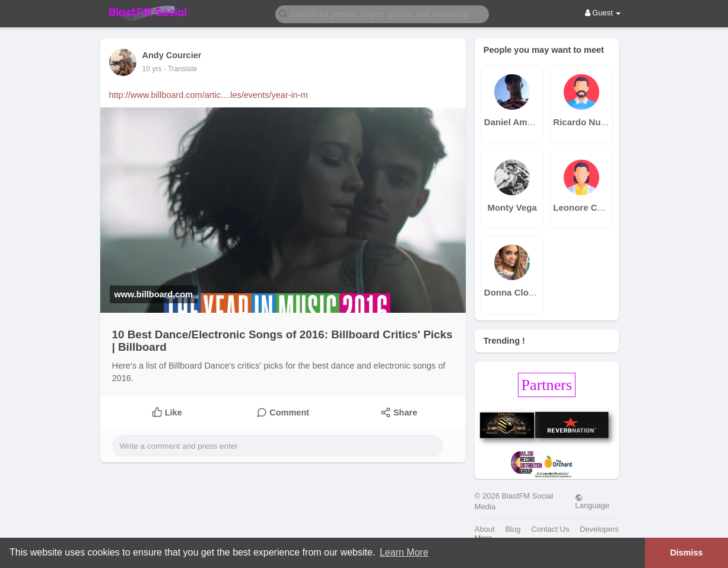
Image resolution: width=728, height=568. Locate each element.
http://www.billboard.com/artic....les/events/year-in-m (209, 95)
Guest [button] (603, 13)
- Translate (181, 69)
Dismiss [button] (686, 553)
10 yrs (152, 69)
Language (592, 502)
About (485, 529)
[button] (382, 13)
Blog (513, 529)
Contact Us (550, 529)
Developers (599, 529)
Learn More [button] (404, 552)
